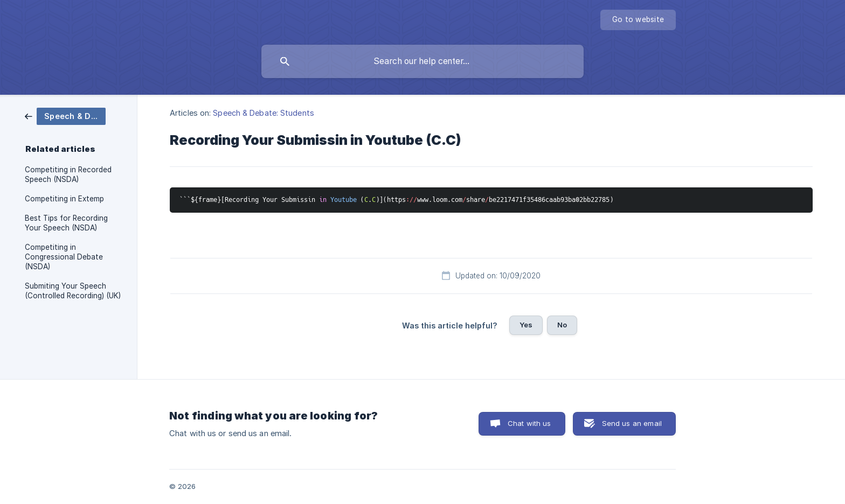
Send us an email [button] (632, 423)
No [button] (562, 325)
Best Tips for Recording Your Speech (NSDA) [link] (66, 223)
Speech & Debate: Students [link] (264, 113)
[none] (638, 20)
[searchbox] (422, 61)
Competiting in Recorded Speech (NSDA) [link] (68, 174)
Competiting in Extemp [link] (64, 199)
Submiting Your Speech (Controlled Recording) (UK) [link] (73, 291)
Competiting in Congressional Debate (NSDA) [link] (64, 257)
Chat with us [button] (529, 423)
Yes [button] (526, 325)
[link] (65, 115)
